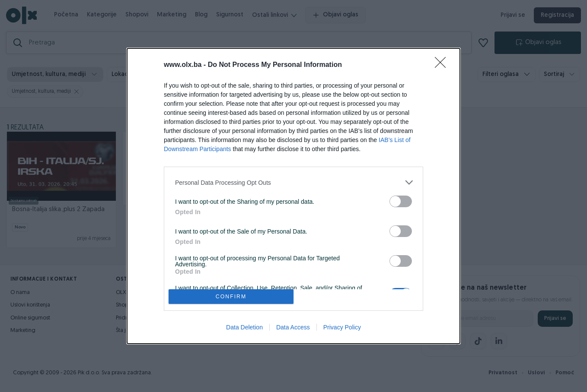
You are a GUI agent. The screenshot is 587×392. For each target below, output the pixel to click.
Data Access (293, 327)
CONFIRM (231, 296)
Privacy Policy (342, 327)
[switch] (401, 201)
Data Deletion (244, 327)
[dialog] (293, 196)
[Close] (443, 65)
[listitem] (293, 182)
